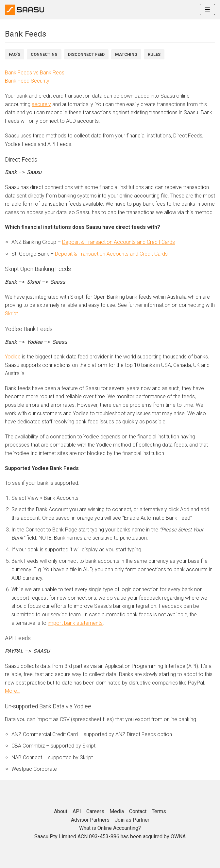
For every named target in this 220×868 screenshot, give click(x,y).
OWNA (178, 836)
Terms (159, 811)
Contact (138, 811)
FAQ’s (15, 54)
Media (117, 811)
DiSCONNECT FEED (86, 54)
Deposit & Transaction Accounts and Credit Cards (118, 242)
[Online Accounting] (25, 10)
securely (41, 104)
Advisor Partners (90, 820)
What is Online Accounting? (110, 828)
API (77, 811)
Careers (95, 811)
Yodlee (13, 357)
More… (13, 691)
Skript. (12, 314)
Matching (126, 54)
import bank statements (75, 623)
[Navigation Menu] (207, 9)
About (61, 811)
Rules (154, 54)
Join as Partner (132, 820)
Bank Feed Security (27, 81)
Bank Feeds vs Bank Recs (35, 73)
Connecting (44, 54)
